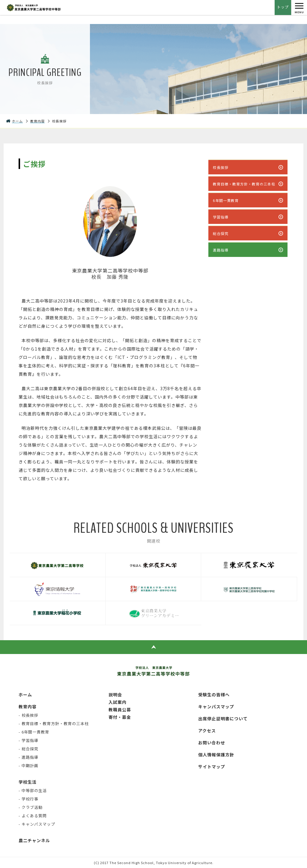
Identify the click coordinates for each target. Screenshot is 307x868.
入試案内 (118, 702)
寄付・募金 (120, 717)
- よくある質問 (33, 816)
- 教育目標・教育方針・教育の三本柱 (54, 723)
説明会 (115, 695)
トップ (283, 7)
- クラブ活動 (31, 807)
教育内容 (28, 707)
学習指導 (221, 217)
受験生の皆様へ (214, 695)
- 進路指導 (28, 757)
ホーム (25, 695)
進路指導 (221, 250)
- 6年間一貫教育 (34, 732)
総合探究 (221, 233)
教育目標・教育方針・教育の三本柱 (244, 184)
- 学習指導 (28, 740)
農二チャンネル (34, 840)
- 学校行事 (28, 799)
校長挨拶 (221, 167)
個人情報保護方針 (216, 755)
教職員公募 (120, 710)
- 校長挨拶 (28, 715)
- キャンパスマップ (37, 824)
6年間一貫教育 (226, 200)
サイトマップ (212, 767)
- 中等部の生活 (33, 790)
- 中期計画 (28, 766)
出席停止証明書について (223, 719)
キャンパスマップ (216, 707)
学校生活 (28, 782)
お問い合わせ (212, 743)
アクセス (207, 731)
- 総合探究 (28, 749)
